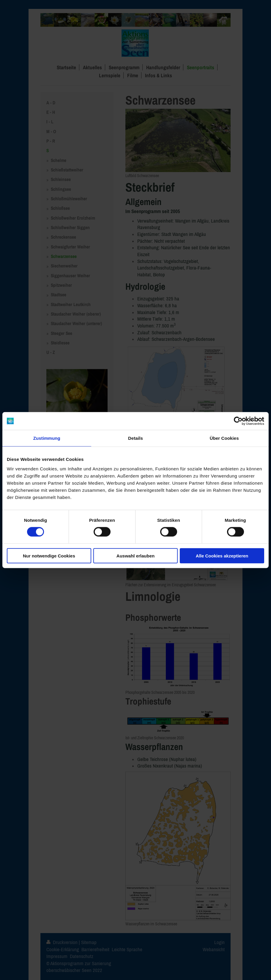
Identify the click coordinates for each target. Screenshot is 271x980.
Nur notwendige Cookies (49, 556)
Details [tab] (135, 438)
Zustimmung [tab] (47, 438)
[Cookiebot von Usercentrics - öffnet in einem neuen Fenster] (238, 421)
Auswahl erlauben (135, 556)
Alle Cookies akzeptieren (222, 556)
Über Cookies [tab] (224, 438)
